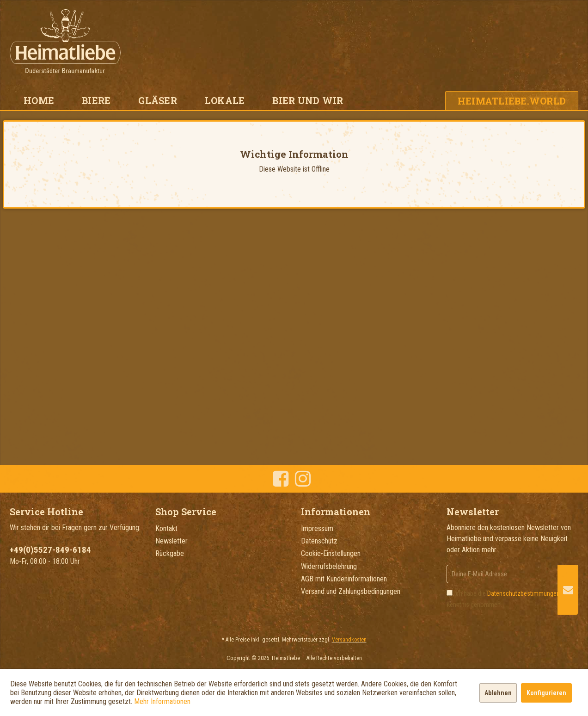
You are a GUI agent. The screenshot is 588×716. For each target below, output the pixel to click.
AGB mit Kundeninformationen (344, 579)
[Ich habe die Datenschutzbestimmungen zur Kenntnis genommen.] (450, 593)
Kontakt (166, 528)
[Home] (39, 100)
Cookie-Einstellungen (331, 553)
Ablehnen (498, 693)
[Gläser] (158, 100)
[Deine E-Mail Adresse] (512, 574)
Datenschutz (319, 541)
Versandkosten (349, 640)
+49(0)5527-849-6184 (50, 550)
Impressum (317, 528)
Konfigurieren (546, 693)
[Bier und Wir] (308, 100)
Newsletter (171, 541)
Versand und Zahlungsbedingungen (351, 591)
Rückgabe (170, 553)
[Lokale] (225, 100)
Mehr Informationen (162, 701)
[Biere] (96, 100)
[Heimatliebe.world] (512, 101)
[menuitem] (39, 100)
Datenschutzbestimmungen (524, 593)
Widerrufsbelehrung (329, 566)
